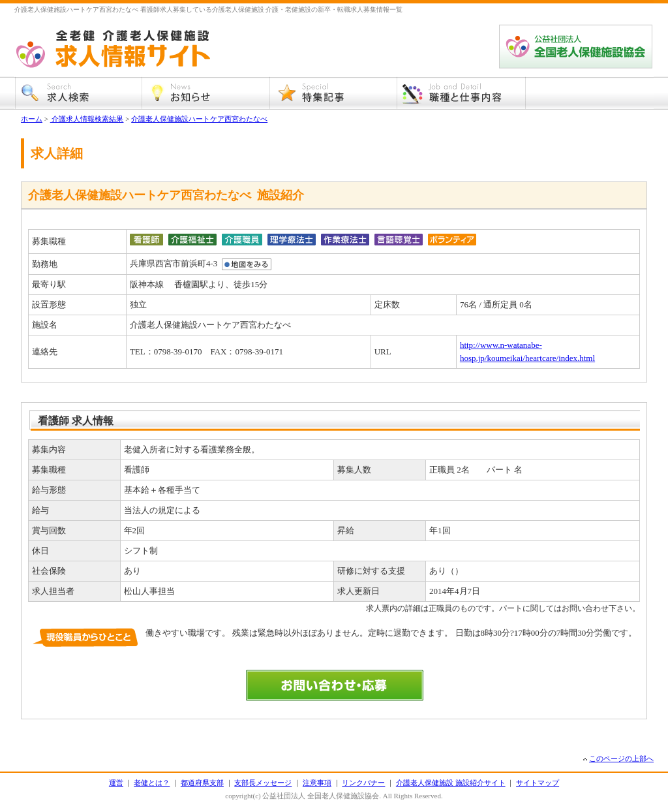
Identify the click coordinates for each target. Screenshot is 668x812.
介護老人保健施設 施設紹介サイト (451, 783)
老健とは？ (152, 783)
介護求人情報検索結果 (87, 119)
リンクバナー (363, 783)
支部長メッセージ (263, 783)
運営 (116, 783)
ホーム (32, 119)
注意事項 (317, 783)
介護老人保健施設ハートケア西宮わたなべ (199, 119)
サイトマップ (538, 783)
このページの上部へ (621, 758)
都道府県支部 (202, 783)
